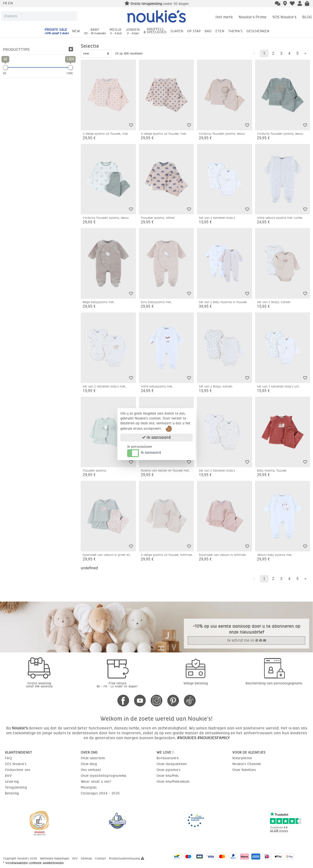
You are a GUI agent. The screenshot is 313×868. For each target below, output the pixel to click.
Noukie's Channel (247, 764)
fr (6, 3)
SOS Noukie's (284, 17)
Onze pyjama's (169, 770)
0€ (5, 73)
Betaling (12, 793)
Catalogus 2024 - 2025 (100, 793)
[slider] (5, 67)
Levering (12, 782)
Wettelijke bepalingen (55, 858)
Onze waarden (93, 758)
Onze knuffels (168, 776)
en (10, 3)
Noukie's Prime (253, 17)
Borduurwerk (168, 758)
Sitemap (87, 858)
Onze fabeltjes (244, 770)
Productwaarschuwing (127, 858)
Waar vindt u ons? (96, 782)
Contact (101, 858)
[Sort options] (96, 54)
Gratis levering (39, 685)
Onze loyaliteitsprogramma (104, 776)
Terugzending (16, 787)
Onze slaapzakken (172, 764)
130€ (70, 73)
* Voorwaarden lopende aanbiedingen (33, 863)
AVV (8, 776)
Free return (117, 685)
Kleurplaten (242, 758)
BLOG (307, 17)
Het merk (224, 17)
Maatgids (89, 787)
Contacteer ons (18, 770)
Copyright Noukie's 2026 (20, 858)
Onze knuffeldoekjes (173, 782)
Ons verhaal (91, 770)
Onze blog (89, 764)
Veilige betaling (196, 683)
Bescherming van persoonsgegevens (274, 683)
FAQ (8, 758)
